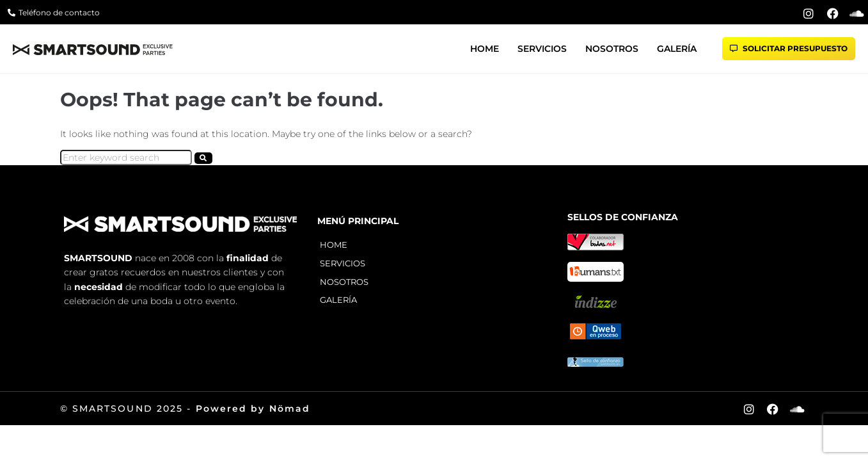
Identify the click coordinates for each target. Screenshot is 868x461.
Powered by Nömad (253, 408)
